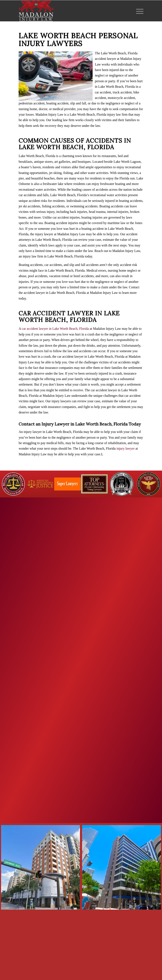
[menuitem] (139, 11)
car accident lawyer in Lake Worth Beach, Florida (55, 329)
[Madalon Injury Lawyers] (36, 11)
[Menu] (139, 11)
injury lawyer (126, 448)
